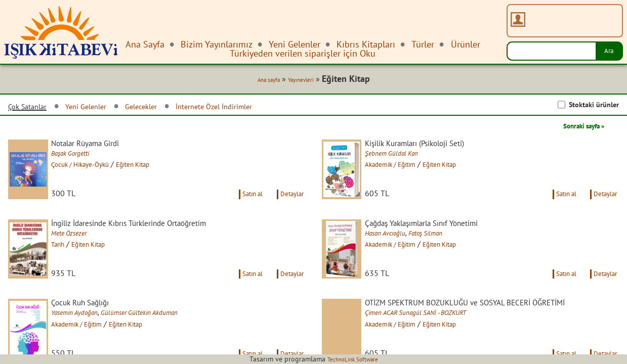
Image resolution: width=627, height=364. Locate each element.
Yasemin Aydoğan (89, 343)
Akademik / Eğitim (406, 168)
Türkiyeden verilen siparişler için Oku (303, 53)
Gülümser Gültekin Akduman (165, 343)
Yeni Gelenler (101, 108)
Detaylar (289, 209)
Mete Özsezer (82, 250)
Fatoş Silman (448, 250)
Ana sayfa (259, 82)
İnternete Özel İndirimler (253, 108)
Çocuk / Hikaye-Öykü (97, 168)
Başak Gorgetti (84, 157)
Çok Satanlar (32, 109)
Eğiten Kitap (161, 168)
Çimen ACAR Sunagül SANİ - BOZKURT (436, 343)
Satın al (240, 209)
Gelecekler (166, 108)
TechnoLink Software (353, 359)
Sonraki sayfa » (576, 128)
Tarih (69, 261)
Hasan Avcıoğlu (399, 250)
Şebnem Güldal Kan (406, 157)
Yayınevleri (299, 82)
